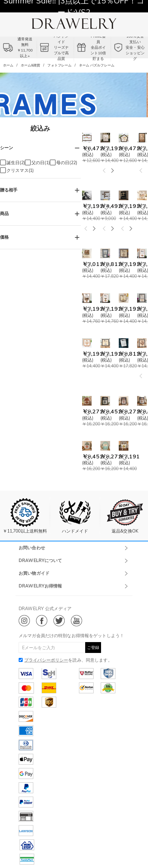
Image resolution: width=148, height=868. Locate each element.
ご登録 (93, 647)
